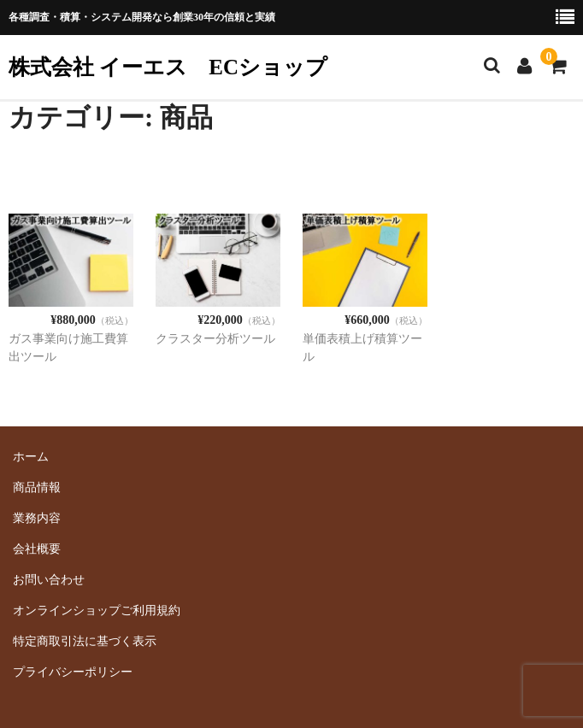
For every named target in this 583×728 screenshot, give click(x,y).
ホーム (31, 457)
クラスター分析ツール (215, 339)
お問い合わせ (49, 580)
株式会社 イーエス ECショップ (168, 67)
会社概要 (37, 549)
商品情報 (37, 487)
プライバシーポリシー (73, 672)
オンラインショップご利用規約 (97, 611)
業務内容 (37, 518)
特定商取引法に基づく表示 (85, 641)
